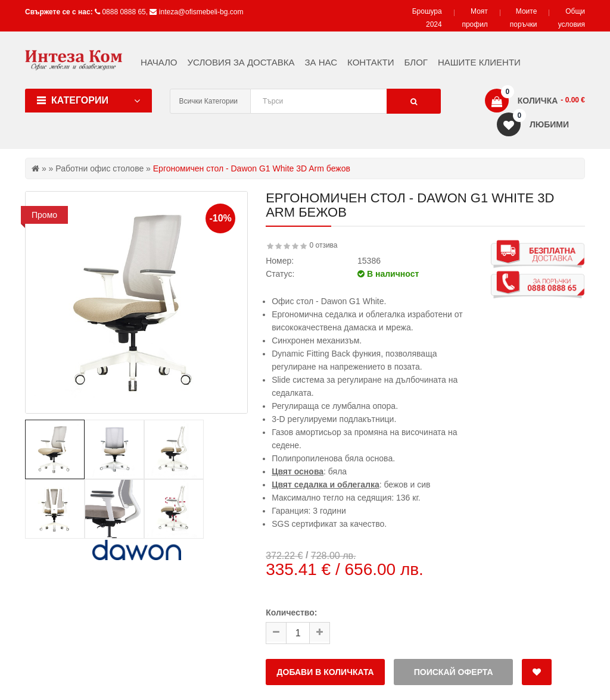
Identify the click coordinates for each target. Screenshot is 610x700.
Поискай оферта (454, 672)
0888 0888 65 (124, 12)
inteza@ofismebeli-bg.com (201, 12)
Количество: (291, 612)
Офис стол (292, 301)
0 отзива (324, 245)
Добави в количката (326, 672)
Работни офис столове (99, 168)
